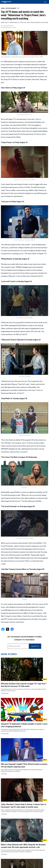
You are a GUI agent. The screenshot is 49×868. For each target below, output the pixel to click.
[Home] (6, 2)
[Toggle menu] (46, 2)
